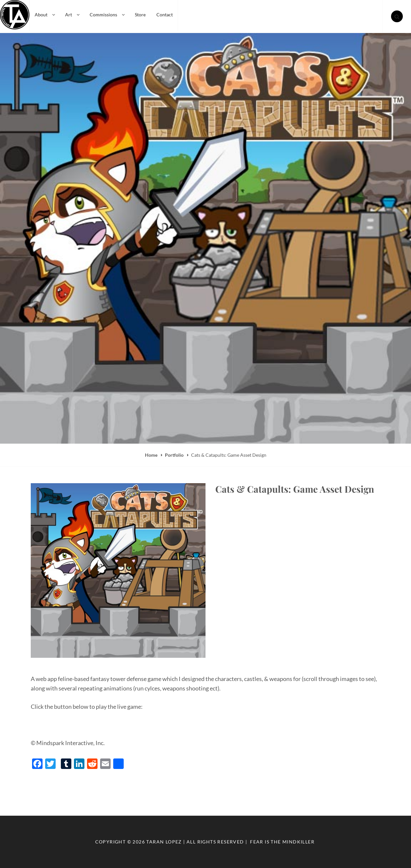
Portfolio (175, 455)
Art (73, 15)
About (45, 15)
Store (140, 15)
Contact (165, 15)
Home (152, 455)
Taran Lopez (164, 842)
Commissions (108, 15)
